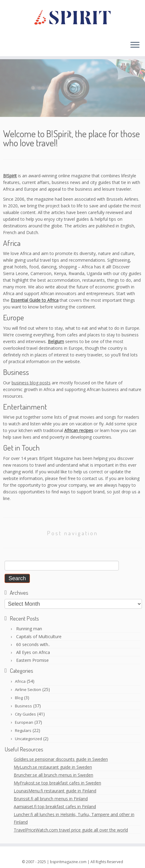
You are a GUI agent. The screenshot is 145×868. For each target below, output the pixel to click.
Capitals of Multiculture (39, 637)
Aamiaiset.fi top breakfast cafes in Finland (55, 807)
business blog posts (31, 383)
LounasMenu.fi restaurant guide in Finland (55, 791)
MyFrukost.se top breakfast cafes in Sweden (57, 783)
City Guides (25, 714)
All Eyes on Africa (33, 652)
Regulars (23, 730)
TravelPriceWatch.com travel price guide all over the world (71, 830)
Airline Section (28, 689)
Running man (29, 629)
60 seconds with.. (33, 644)
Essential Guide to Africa (35, 300)
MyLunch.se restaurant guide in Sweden (53, 767)
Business (23, 706)
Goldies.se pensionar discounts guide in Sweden (61, 759)
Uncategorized (28, 739)
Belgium (56, 341)
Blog (19, 698)
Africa (20, 681)
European (24, 722)
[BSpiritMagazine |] (72, 18)
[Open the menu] (135, 45)
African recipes (79, 430)
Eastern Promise (32, 660)
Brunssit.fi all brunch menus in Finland (51, 799)
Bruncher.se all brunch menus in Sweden (53, 775)
